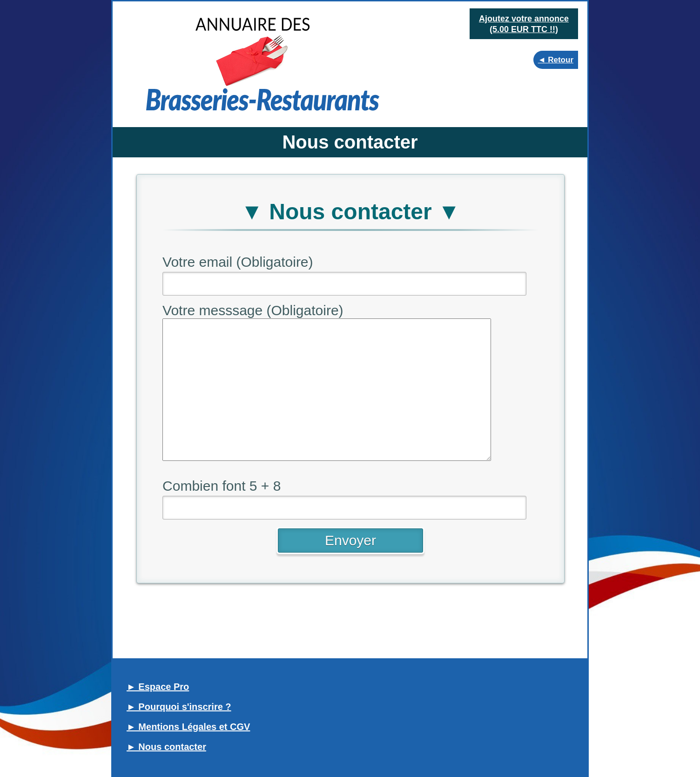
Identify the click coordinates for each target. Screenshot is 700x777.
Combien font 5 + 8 (222, 486)
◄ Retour (556, 60)
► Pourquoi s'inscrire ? (179, 707)
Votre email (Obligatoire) (238, 262)
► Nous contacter (166, 747)
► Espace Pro (158, 687)
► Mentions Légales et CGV (188, 727)
